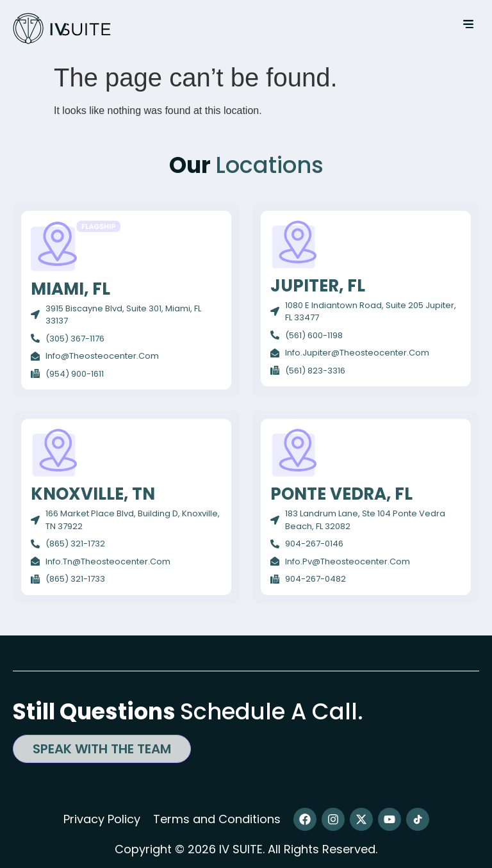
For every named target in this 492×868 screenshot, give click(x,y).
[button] (468, 24)
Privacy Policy (102, 819)
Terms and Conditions (217, 819)
